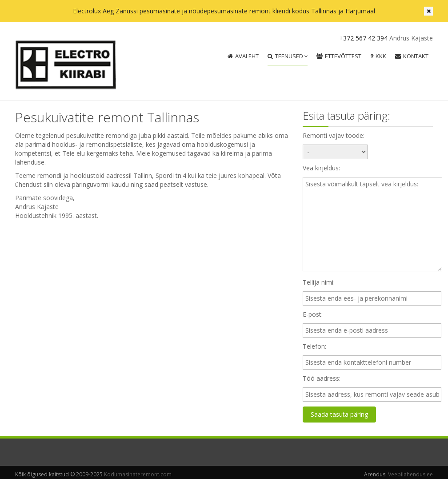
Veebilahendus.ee (410, 474)
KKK (378, 56)
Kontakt (412, 56)
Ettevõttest (339, 56)
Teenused (288, 56)
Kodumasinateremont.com (138, 474)
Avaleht (243, 56)
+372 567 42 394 (363, 38)
